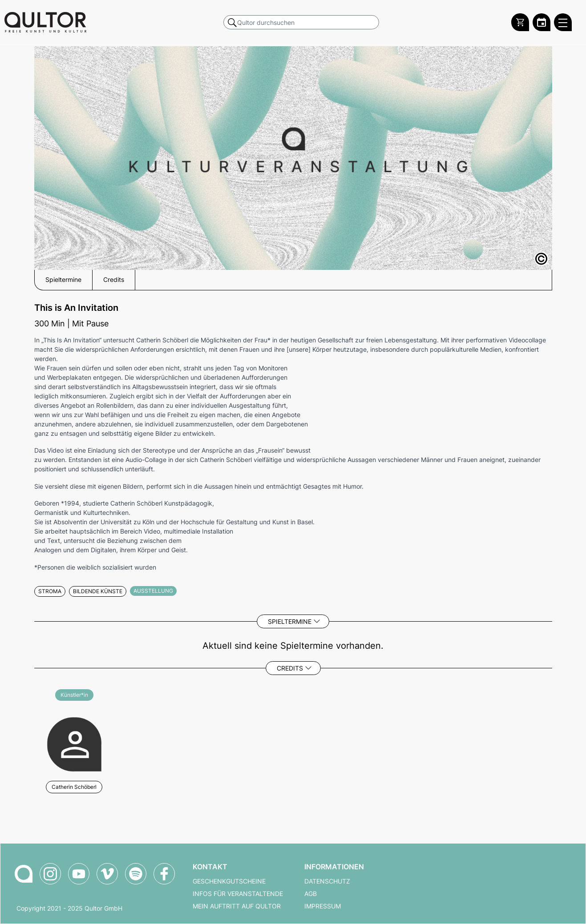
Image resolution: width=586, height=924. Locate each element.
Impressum (323, 906)
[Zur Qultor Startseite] (45, 22)
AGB (311, 894)
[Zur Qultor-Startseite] (24, 874)
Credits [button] (114, 280)
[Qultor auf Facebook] (164, 874)
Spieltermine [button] (63, 280)
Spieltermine (290, 621)
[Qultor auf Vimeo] (107, 874)
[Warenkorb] (520, 22)
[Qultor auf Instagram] (50, 874)
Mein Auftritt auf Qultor (237, 906)
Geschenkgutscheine (229, 881)
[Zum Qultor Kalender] (542, 22)
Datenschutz (327, 881)
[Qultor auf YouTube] (79, 874)
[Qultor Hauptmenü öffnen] (563, 22)
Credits (290, 668)
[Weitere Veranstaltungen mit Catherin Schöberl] (75, 743)
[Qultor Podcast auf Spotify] (136, 874)
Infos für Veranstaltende (238, 894)
